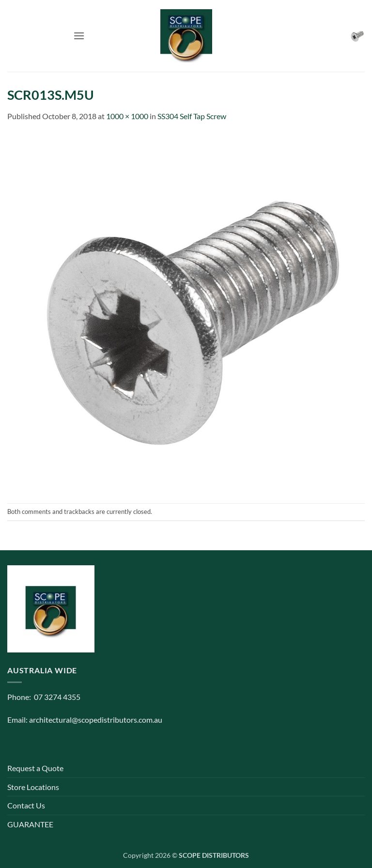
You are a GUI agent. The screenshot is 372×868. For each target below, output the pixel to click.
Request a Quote (35, 768)
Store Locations (33, 787)
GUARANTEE (30, 824)
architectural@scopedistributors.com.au (96, 720)
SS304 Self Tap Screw (192, 116)
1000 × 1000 (127, 116)
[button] (79, 36)
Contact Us (26, 805)
